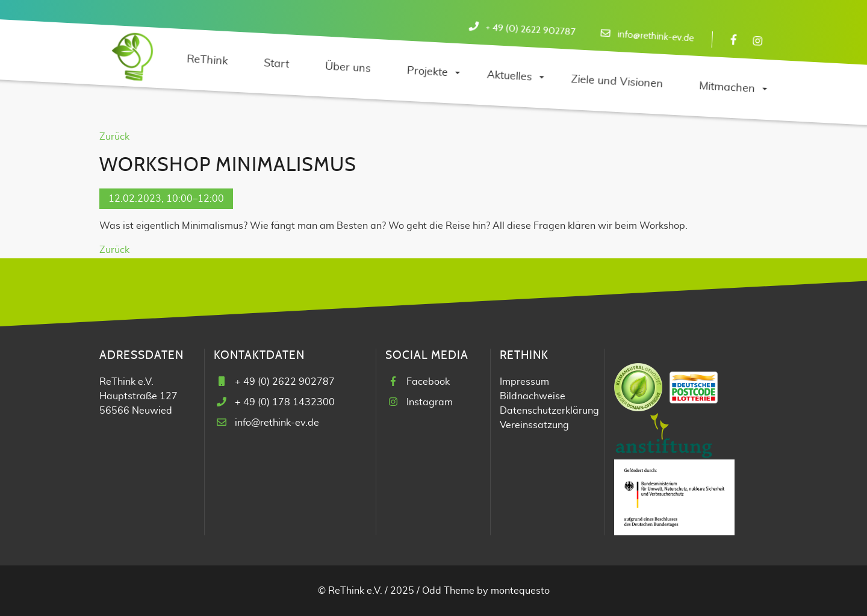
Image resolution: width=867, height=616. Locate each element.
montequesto (520, 591)
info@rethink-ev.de (656, 36)
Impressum (524, 382)
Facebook (428, 382)
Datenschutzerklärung (549, 411)
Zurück (114, 137)
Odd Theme (448, 591)
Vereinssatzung (534, 425)
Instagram (430, 402)
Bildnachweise (533, 396)
